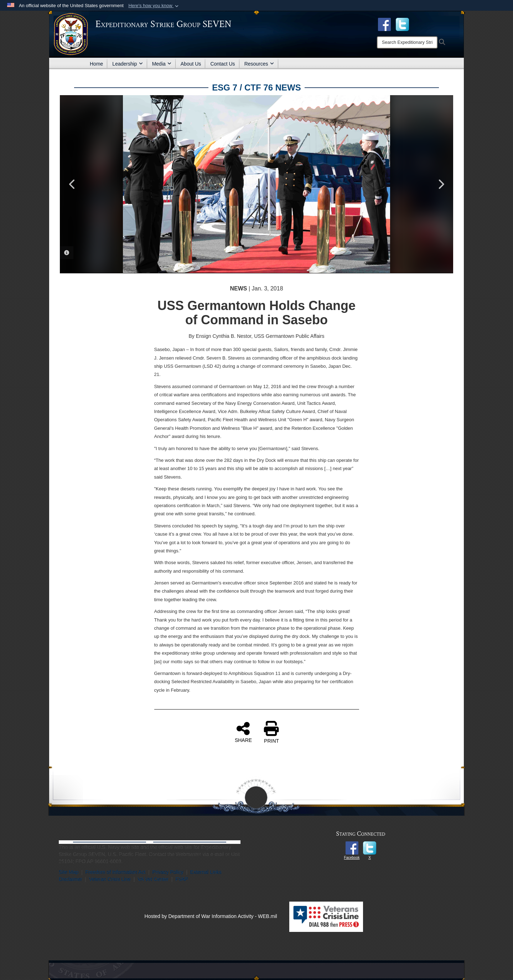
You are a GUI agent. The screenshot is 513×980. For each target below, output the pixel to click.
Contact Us (222, 64)
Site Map (69, 872)
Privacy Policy (168, 872)
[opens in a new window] (402, 24)
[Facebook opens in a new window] (384, 24)
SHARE (243, 732)
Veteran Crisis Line (110, 879)
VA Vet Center (153, 879)
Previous (72, 184)
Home (96, 64)
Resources (259, 64)
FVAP (182, 879)
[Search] (407, 42)
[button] (154, 6)
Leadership (127, 64)
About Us (191, 64)
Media (162, 64)
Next (441, 184)
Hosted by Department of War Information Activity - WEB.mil (211, 916)
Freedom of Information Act (115, 872)
